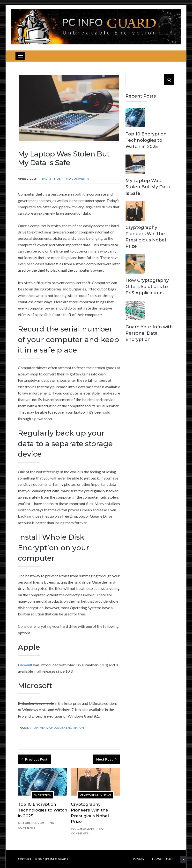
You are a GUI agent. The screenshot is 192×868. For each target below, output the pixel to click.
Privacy (139, 859)
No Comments (78, 179)
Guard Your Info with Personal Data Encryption (149, 333)
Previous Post (35, 759)
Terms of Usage (162, 859)
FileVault (25, 665)
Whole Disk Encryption (66, 728)
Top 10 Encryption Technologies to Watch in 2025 (43, 810)
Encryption (51, 179)
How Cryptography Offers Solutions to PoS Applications (147, 287)
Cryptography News (96, 795)
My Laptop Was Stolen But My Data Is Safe (148, 187)
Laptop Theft (37, 728)
